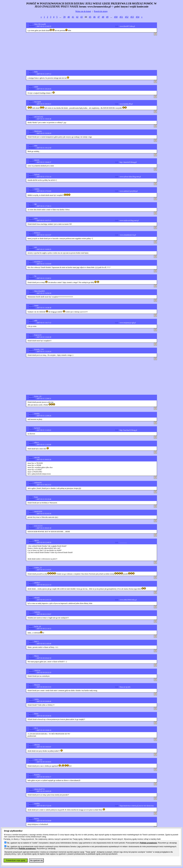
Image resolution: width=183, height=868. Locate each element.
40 (69, 17)
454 (138, 17)
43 (81, 17)
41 (73, 17)
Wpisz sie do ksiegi (83, 11)
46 (94, 17)
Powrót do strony (101, 11)
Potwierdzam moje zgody (16, 860)
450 (116, 17)
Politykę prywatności (148, 843)
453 (132, 17)
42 (77, 17)
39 (64, 17)
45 (90, 17)
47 (99, 17)
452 (127, 17)
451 (121, 17)
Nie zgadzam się (36, 860)
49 (107, 17)
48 (103, 17)
